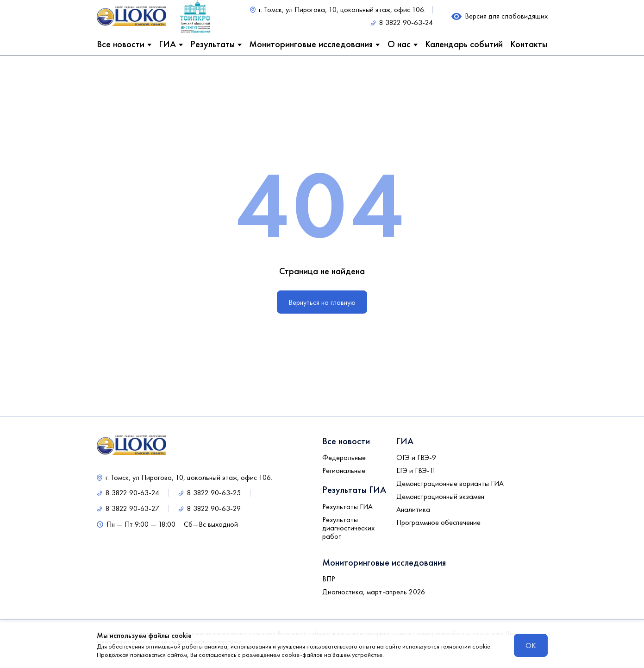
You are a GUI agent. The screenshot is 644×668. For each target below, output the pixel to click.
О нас (399, 44)
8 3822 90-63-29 (214, 509)
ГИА (167, 44)
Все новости (121, 44)
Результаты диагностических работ (348, 528)
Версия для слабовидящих (506, 16)
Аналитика (413, 510)
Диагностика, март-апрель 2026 (374, 592)
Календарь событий (464, 44)
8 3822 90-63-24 (406, 23)
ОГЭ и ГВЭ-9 (416, 458)
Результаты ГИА (347, 507)
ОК (531, 646)
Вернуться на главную (322, 302)
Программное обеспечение (438, 523)
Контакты (529, 44)
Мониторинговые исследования (311, 44)
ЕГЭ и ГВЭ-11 (416, 471)
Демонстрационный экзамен (440, 497)
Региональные (344, 471)
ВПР (329, 579)
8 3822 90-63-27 (132, 509)
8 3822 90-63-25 (214, 493)
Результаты (213, 44)
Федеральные (344, 458)
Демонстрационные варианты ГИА (450, 484)
